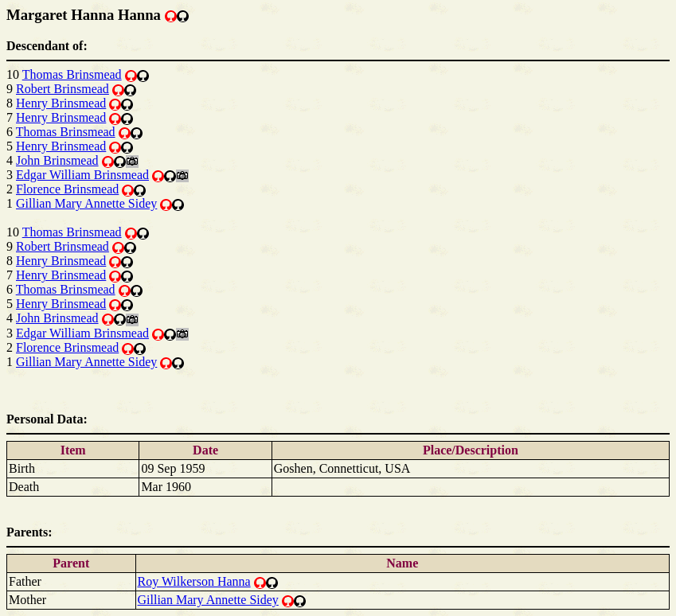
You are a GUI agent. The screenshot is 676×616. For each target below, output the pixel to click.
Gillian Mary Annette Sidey (86, 203)
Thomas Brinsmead (72, 74)
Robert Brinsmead (63, 89)
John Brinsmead (57, 160)
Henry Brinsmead (61, 103)
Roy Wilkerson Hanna (194, 581)
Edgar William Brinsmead (82, 175)
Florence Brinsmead (67, 189)
